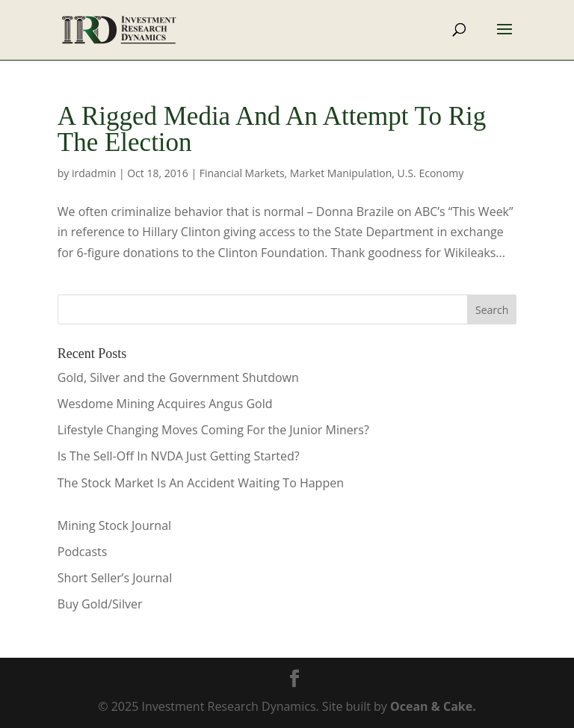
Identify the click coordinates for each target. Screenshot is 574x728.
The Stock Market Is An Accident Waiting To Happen (201, 483)
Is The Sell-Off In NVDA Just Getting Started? (179, 456)
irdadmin (94, 173)
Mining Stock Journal (114, 525)
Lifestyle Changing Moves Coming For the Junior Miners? (213, 430)
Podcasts (83, 552)
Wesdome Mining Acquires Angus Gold (165, 404)
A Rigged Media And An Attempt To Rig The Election (272, 129)
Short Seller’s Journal (115, 578)
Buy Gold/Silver (100, 604)
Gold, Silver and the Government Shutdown (178, 377)
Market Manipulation (341, 173)
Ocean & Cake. (433, 706)
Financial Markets (242, 173)
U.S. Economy (431, 173)
